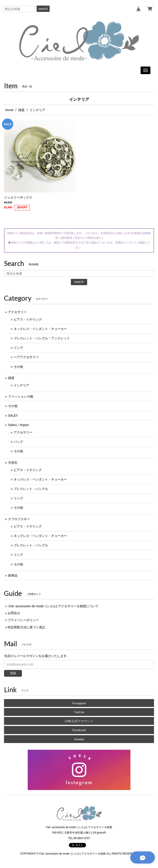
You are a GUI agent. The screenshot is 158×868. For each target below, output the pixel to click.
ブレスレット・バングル (31, 489)
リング (18, 348)
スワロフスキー (19, 519)
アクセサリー (17, 312)
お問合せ (14, 613)
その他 (18, 367)
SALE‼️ (13, 416)
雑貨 (21, 110)
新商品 (13, 575)
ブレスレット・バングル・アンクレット (42, 338)
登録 (13, 673)
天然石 (13, 463)
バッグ (18, 442)
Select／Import (18, 425)
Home (9, 110)
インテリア (21, 385)
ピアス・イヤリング (28, 319)
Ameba (79, 739)
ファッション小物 (21, 396)
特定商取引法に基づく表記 (26, 627)
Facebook (79, 730)
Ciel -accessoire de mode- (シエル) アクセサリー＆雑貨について (53, 606)
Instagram (79, 703)
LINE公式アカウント (79, 721)
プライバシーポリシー (23, 620)
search (43, 9)
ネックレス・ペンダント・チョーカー (40, 329)
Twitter (79, 712)
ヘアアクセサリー (26, 357)
